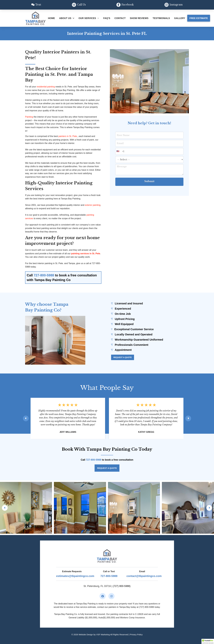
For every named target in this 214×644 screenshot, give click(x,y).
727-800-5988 (44, 275)
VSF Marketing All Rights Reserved (112, 635)
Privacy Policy (136, 635)
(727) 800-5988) (122, 586)
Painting (29, 117)
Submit (149, 183)
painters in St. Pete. (68, 136)
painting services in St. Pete (86, 254)
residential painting (45, 87)
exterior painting (93, 205)
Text (38, 5)
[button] (208, 641)
